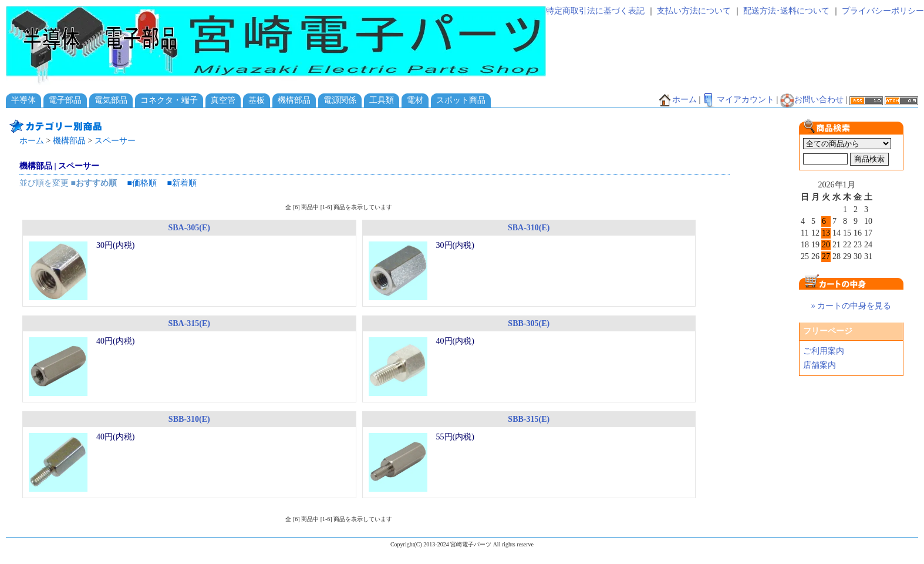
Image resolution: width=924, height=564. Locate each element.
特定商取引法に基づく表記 (595, 11)
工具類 (382, 100)
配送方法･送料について (786, 11)
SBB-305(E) (529, 323)
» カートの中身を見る (852, 306)
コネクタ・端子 (169, 100)
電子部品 (65, 100)
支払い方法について (694, 11)
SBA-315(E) (189, 323)
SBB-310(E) (189, 419)
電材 (415, 100)
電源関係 (340, 100)
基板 (257, 100)
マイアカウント (738, 100)
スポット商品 (461, 100)
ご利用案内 (824, 351)
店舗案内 (820, 365)
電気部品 (111, 100)
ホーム (677, 100)
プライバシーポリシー (883, 11)
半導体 (23, 100)
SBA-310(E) (529, 228)
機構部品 (294, 100)
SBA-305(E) (189, 228)
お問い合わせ (812, 100)
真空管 (223, 100)
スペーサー (115, 141)
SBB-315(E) (529, 419)
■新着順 (181, 183)
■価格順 (141, 183)
